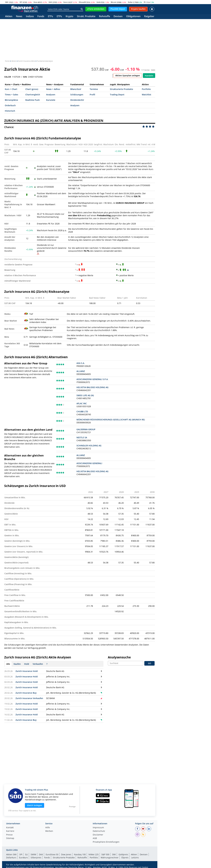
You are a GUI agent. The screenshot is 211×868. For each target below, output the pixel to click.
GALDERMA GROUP (86, 429)
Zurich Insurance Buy (26, 693)
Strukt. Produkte (86, 17)
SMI (7, 2)
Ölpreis (125, 858)
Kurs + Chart (11, 89)
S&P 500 (105, 854)
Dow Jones (66, 854)
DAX (50, 2)
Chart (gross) (32, 89)
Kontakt (10, 828)
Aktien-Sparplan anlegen (128, 75)
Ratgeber (149, 17)
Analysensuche (119, 657)
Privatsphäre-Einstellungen (106, 842)
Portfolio (146, 89)
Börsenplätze (11, 100)
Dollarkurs (11, 858)
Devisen (118, 17)
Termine (94, 89)
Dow (35, 2)
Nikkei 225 (94, 854)
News (19, 17)
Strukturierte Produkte (121, 89)
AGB (95, 838)
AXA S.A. (81, 363)
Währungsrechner (110, 858)
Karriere (10, 831)
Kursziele (51, 100)
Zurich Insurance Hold (27, 671)
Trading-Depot (117, 95)
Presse (9, 835)
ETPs (59, 17)
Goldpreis (123, 854)
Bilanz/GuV (76, 89)
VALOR (8, 77)
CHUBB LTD (82, 411)
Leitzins (135, 858)
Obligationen (133, 17)
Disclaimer (98, 835)
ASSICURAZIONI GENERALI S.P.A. (92, 379)
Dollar (130, 2)
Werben (49, 831)
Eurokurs (23, 858)
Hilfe (48, 828)
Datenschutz (99, 831)
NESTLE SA (82, 437)
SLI (26, 854)
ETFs (50, 17)
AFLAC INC (82, 403)
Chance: (9, 127)
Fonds (41, 17)
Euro (65, 2)
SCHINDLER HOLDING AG (89, 446)
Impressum (98, 828)
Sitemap (10, 838)
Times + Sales (12, 95)
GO (150, 663)
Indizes (30, 17)
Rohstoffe (105, 17)
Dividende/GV (77, 100)
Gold (98, 2)
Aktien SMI (11, 854)
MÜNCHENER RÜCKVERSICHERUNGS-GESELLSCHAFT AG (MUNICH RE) (111, 420)
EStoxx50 (82, 2)
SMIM (33, 854)
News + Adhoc (53, 89)
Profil (92, 95)
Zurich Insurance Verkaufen (29, 698)
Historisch (10, 111)
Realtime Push (33, 100)
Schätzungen (77, 95)
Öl (145, 2)
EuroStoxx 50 (52, 854)
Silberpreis (36, 858)
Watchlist (147, 95)
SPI (21, 2)
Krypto (69, 17)
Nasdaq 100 (80, 854)
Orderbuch (10, 105)
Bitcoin (114, 2)
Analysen (51, 95)
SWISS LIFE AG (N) (85, 395)
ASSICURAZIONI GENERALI (89, 463)
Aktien (9, 17)
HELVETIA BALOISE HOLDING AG (92, 387)
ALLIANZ (81, 371)
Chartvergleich (33, 95)
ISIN (25, 77)
